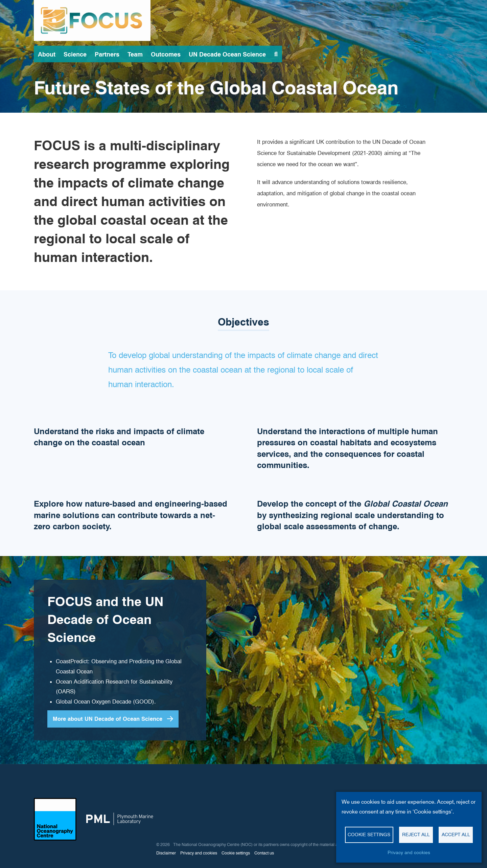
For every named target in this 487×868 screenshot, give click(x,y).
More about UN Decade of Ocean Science (108, 719)
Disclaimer (166, 853)
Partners (107, 54)
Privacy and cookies (409, 852)
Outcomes (166, 54)
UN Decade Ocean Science (227, 54)
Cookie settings (369, 834)
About (47, 54)
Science (75, 54)
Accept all (456, 834)
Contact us (264, 853)
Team (135, 54)
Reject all (416, 834)
